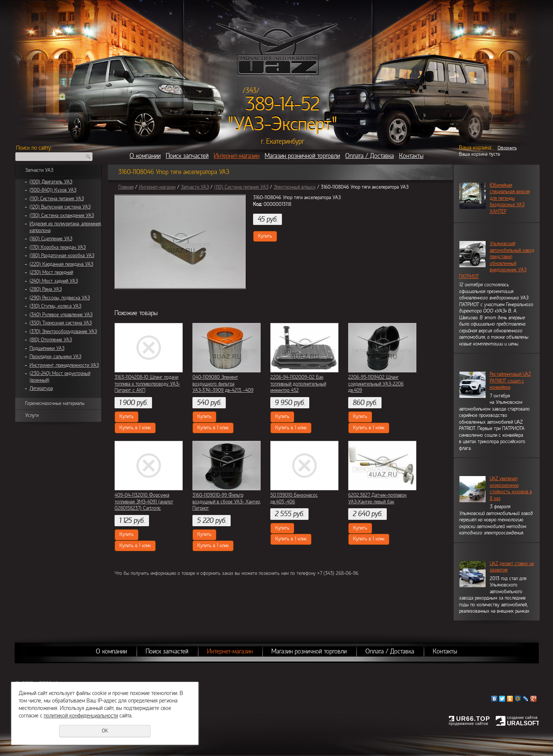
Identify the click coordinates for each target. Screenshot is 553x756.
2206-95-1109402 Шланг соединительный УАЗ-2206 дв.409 (376, 384)
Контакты (411, 156)
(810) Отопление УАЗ (51, 340)
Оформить (507, 148)
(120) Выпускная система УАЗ (60, 207)
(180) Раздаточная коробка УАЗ (62, 256)
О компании (145, 156)
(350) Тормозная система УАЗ (61, 323)
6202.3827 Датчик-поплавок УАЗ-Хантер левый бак (377, 499)
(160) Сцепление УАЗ (51, 239)
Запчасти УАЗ (39, 170)
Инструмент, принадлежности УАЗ (64, 365)
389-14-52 (282, 104)
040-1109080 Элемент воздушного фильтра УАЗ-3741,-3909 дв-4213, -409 (223, 384)
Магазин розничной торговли (302, 156)
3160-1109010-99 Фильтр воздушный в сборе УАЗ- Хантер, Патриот (227, 502)
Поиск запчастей (187, 156)
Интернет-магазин (237, 156)
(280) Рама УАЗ (46, 289)
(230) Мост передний (51, 272)
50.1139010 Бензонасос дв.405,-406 (294, 499)
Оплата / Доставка (370, 156)
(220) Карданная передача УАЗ (61, 264)
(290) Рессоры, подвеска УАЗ (60, 298)
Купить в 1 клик (135, 428)
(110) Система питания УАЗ (57, 199)
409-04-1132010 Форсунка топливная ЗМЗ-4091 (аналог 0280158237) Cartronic (144, 502)
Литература (41, 388)
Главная (126, 187)
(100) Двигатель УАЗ (51, 182)
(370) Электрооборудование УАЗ (63, 332)
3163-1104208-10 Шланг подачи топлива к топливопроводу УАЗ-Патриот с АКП (147, 384)
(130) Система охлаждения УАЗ (62, 216)
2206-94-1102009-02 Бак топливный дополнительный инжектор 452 (298, 384)
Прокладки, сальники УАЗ (55, 357)
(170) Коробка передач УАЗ (58, 247)
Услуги (32, 415)
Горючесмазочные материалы (55, 403)
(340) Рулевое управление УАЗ (61, 315)
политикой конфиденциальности (81, 716)
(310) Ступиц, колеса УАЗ (55, 306)
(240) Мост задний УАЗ (54, 281)
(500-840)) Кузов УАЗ (53, 190)
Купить (265, 236)
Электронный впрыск (295, 187)
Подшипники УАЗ (47, 348)
